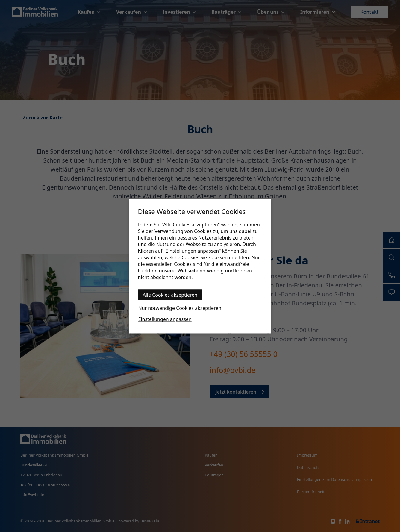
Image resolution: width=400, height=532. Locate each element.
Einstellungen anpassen (165, 319)
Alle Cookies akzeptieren (170, 295)
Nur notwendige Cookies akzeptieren (180, 308)
